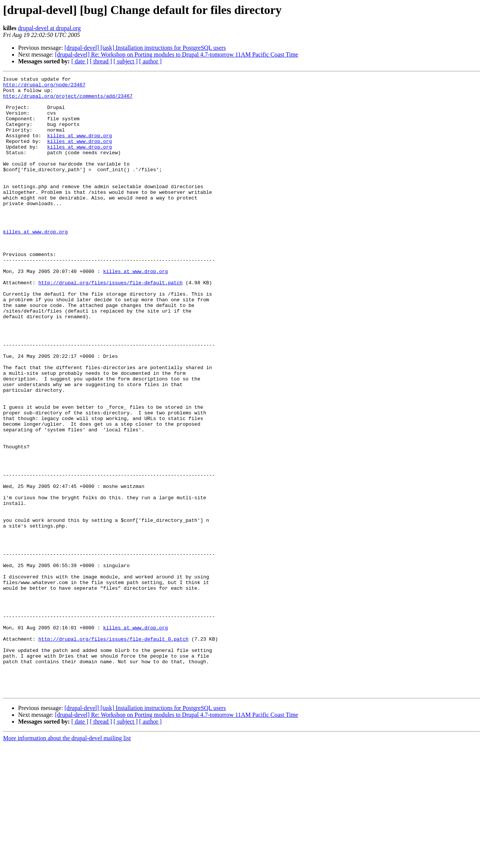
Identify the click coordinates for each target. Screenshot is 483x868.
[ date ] (80, 61)
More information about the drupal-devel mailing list (67, 861)
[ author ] (151, 61)
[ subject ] (126, 61)
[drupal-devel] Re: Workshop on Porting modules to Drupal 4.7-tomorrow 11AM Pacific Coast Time (177, 54)
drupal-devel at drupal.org (49, 28)
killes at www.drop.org (80, 148)
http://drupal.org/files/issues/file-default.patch (111, 324)
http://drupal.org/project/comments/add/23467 (68, 100)
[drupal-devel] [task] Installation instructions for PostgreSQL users (145, 48)
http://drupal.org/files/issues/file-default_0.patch (114, 752)
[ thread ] (101, 61)
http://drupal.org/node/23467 (44, 87)
